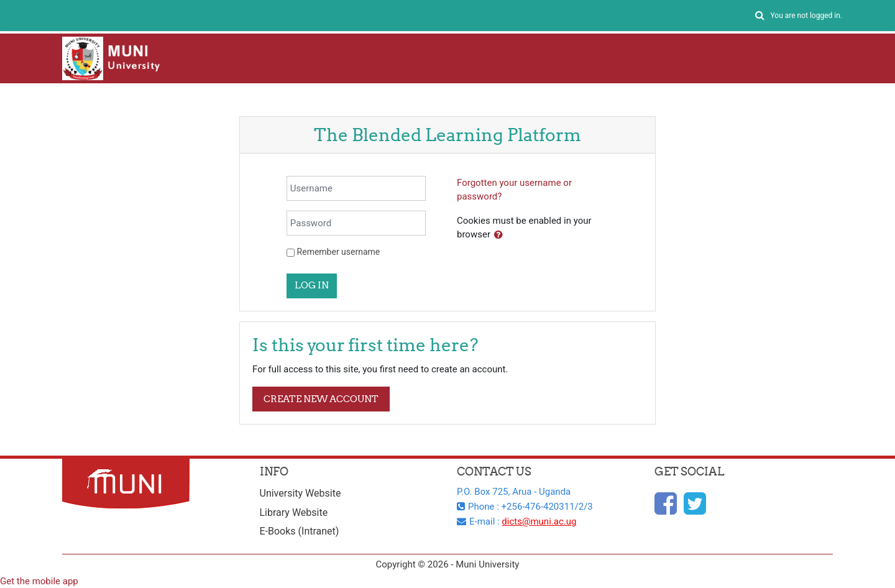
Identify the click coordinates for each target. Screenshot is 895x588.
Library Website (294, 512)
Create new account (321, 399)
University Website (301, 493)
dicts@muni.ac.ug (539, 521)
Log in (312, 285)
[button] (760, 16)
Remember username (339, 252)
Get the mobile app (39, 581)
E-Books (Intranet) (300, 531)
